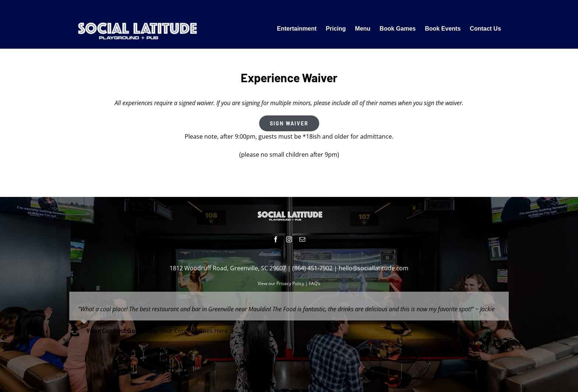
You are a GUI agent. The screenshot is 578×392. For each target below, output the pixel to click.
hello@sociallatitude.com (374, 268)
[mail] (302, 239)
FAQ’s (315, 283)
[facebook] (276, 239)
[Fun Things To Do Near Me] (136, 20)
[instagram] (289, 239)
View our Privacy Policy (281, 283)
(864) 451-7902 (312, 268)
